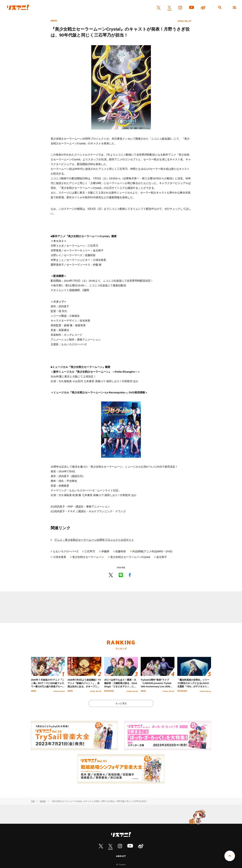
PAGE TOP (230, 856)
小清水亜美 (60, 557)
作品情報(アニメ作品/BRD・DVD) (152, 551)
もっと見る (121, 703)
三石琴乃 (90, 551)
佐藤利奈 (121, 551)
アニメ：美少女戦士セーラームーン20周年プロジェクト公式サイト (94, 540)
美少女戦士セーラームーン (88, 557)
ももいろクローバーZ (66, 551)
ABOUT (121, 856)
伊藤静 (105, 551)
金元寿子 (162, 557)
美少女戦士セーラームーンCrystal (130, 557)
